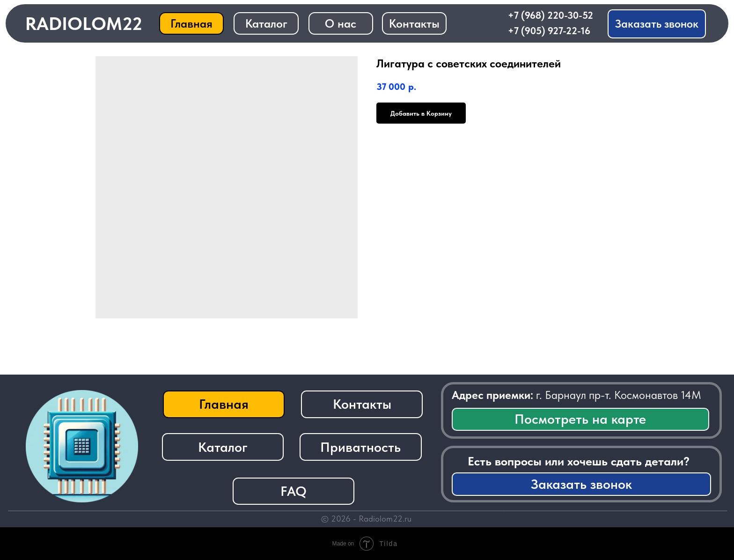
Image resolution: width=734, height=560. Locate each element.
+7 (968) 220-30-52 (550, 15)
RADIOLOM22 (84, 24)
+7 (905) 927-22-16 (549, 31)
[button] (657, 24)
